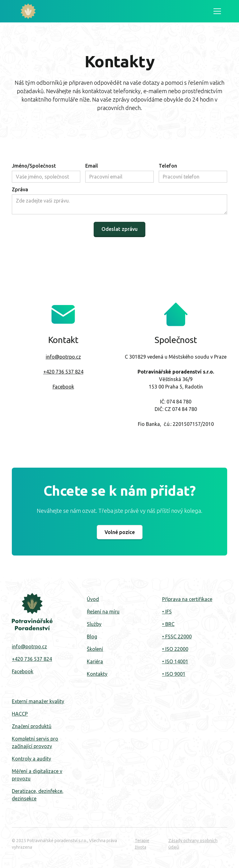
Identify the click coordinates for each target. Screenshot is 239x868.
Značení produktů (32, 726)
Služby (94, 624)
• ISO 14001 (175, 661)
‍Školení (95, 649)
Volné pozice (120, 532)
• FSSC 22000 (177, 637)
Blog (92, 637)
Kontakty (97, 674)
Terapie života (142, 844)
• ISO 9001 (174, 674)
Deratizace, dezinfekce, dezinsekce (38, 795)
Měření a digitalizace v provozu (37, 775)
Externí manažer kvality (38, 701)
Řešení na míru (103, 612)
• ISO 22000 (175, 649)
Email (92, 166)
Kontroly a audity (31, 759)
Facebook (63, 387)
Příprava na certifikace (187, 599)
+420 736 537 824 (63, 372)
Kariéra (95, 661)
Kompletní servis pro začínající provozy (35, 742)
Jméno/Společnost (34, 166)
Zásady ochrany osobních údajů (193, 844)
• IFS (167, 612)
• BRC (168, 624)
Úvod (93, 599)
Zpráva (20, 189)
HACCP (20, 714)
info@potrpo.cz (63, 357)
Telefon (168, 166)
